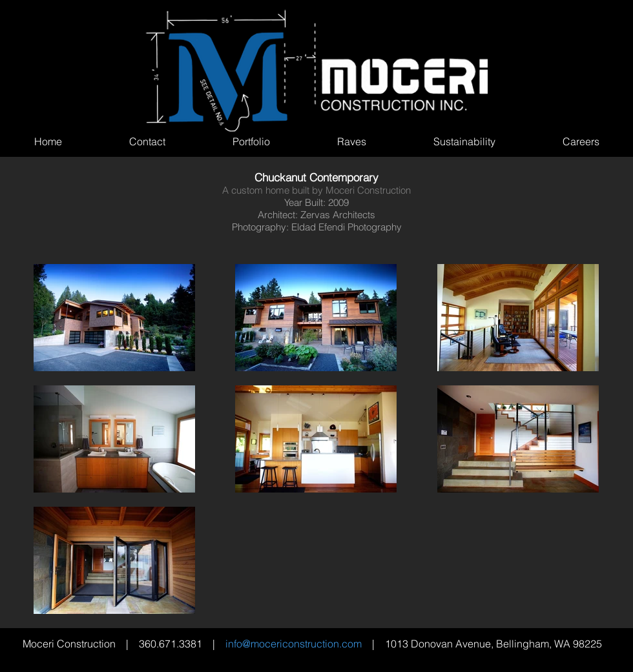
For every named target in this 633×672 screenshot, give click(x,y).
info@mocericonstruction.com (294, 644)
